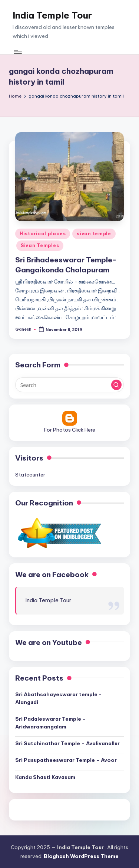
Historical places (43, 234)
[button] (116, 385)
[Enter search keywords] (69, 385)
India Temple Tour (52, 15)
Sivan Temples (40, 245)
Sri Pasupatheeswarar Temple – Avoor (66, 760)
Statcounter (30, 475)
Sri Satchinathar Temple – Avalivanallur (67, 743)
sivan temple (94, 234)
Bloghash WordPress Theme (81, 856)
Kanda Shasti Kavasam (45, 777)
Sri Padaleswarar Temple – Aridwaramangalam (51, 723)
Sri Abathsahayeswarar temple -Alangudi (59, 698)
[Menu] (17, 52)
